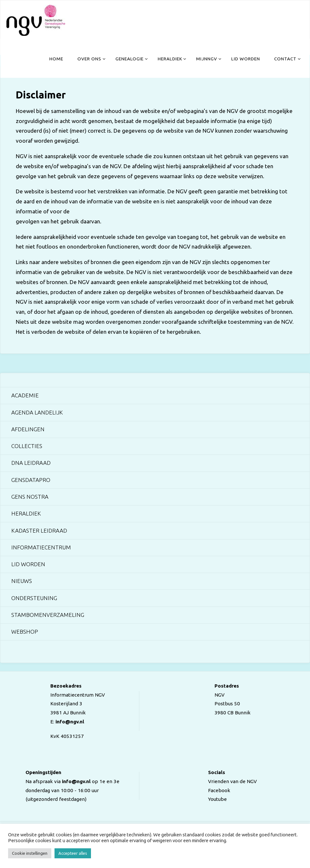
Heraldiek (26, 513)
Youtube (217, 799)
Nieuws (22, 581)
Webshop (25, 632)
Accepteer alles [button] (73, 853)
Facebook (219, 790)
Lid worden (28, 564)
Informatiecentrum (41, 547)
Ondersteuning (34, 598)
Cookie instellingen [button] (30, 853)
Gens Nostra (30, 497)
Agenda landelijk (37, 412)
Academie (25, 395)
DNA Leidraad (31, 463)
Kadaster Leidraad (39, 531)
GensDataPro (31, 480)
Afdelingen (28, 429)
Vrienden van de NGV (232, 781)
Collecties (27, 446)
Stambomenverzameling (48, 615)
